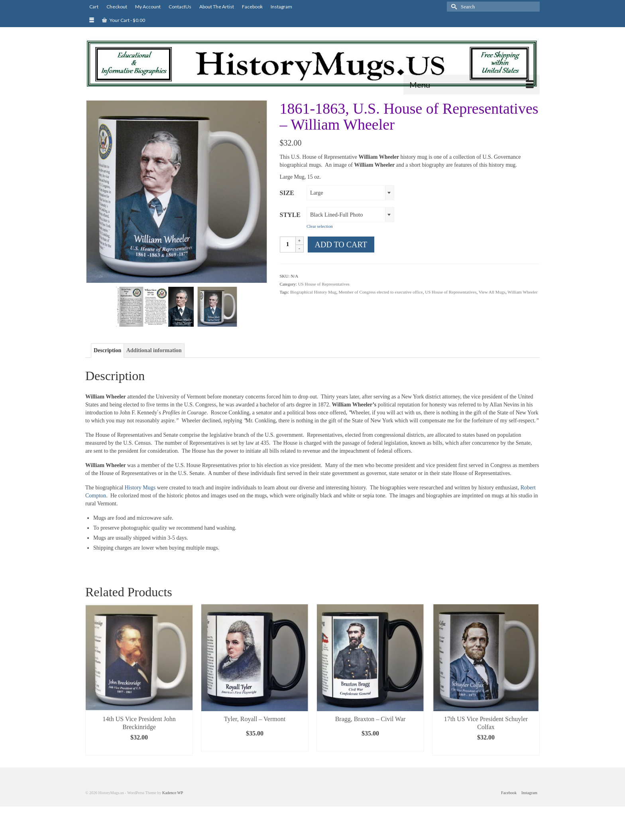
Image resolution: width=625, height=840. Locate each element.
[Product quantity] (288, 245)
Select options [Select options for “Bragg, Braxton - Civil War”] (370, 745)
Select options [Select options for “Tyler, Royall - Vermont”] (255, 745)
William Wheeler (522, 292)
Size (287, 193)
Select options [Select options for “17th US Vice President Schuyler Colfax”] (486, 749)
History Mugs (139, 488)
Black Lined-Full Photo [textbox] (336, 215)
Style (290, 215)
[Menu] (472, 85)
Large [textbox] (316, 193)
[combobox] (350, 193)
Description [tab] (107, 350)
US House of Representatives (324, 284)
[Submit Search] (453, 7)
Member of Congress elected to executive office (381, 292)
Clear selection (320, 226)
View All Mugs (492, 292)
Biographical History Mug (313, 292)
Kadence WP (173, 793)
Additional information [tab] (154, 350)
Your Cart (124, 20)
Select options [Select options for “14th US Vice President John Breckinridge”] (139, 749)
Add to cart (341, 245)
